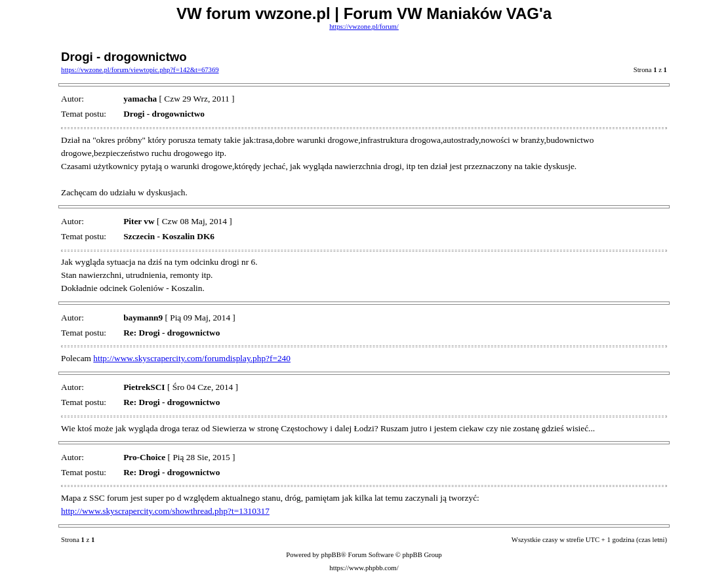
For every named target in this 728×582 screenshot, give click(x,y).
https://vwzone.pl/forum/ (364, 27)
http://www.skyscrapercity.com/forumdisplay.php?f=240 (192, 358)
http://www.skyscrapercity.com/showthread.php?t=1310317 (165, 511)
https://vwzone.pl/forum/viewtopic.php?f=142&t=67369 (140, 70)
